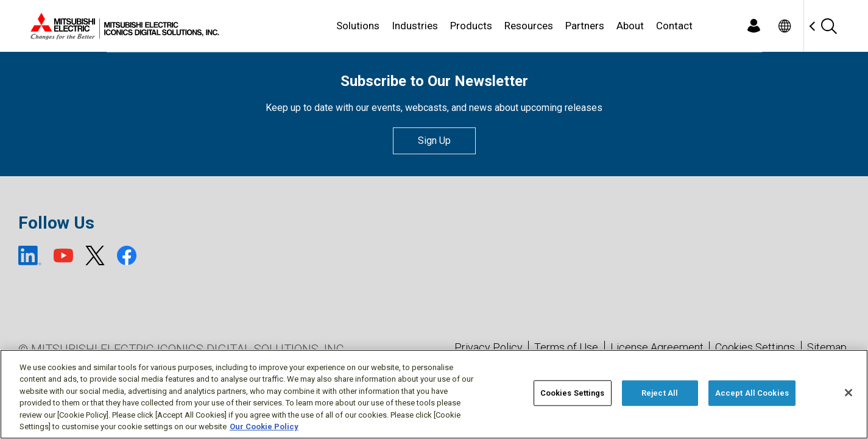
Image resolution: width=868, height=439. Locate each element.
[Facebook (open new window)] (127, 255)
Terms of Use (566, 347)
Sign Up (434, 141)
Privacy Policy (489, 347)
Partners (585, 26)
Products (471, 26)
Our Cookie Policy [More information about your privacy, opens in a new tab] (264, 427)
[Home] (122, 26)
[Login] (754, 26)
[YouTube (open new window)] (63, 255)
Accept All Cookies (752, 393)
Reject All (660, 393)
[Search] (829, 26)
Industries (415, 26)
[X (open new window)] (95, 255)
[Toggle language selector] (785, 26)
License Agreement (657, 347)
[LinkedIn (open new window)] (30, 255)
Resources (529, 26)
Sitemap (827, 347)
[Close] (849, 393)
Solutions (358, 26)
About (630, 26)
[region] (434, 394)
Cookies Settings (755, 348)
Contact (674, 26)
